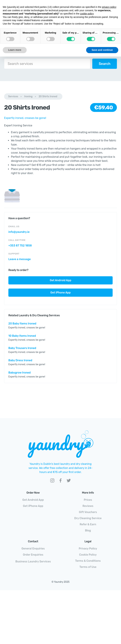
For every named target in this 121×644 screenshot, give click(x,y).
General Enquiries (33, 549)
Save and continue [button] (102, 50)
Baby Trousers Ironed (22, 348)
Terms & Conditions (88, 561)
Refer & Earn (88, 524)
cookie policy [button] (87, 14)
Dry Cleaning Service (88, 518)
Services (13, 96)
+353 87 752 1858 (20, 246)
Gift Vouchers (88, 512)
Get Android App (60, 280)
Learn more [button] (15, 50)
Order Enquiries (33, 555)
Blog (88, 530)
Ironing (28, 96)
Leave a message (20, 259)
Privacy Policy (88, 549)
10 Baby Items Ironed (22, 336)
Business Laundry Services (33, 561)
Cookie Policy (88, 555)
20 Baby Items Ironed (22, 324)
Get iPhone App (60, 293)
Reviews (88, 506)
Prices (88, 500)
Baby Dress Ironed (20, 360)
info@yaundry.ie (19, 232)
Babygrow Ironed (19, 373)
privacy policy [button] (109, 7)
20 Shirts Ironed (48, 96)
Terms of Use (88, 567)
